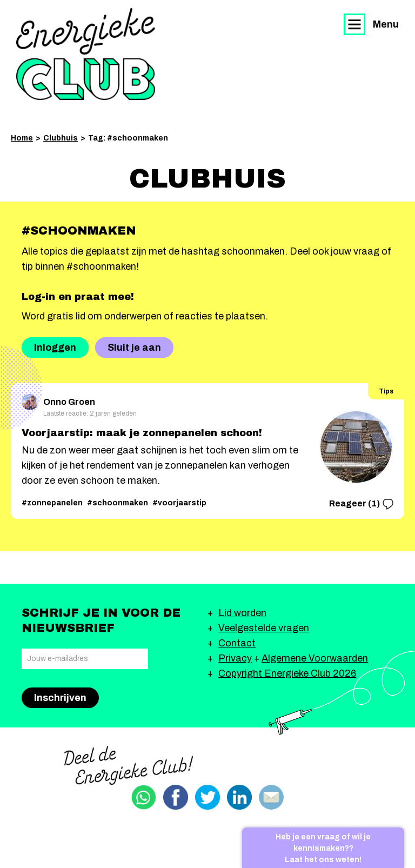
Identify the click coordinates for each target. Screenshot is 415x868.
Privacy (235, 658)
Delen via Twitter (207, 797)
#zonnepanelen (52, 503)
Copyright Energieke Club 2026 (287, 673)
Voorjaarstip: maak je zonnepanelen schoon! (142, 433)
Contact (237, 643)
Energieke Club (86, 54)
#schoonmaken (118, 503)
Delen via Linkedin (239, 797)
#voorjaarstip (179, 503)
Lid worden (242, 613)
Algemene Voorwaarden (315, 658)
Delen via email (271, 797)
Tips (386, 391)
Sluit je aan (134, 348)
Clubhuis (61, 138)
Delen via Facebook (176, 797)
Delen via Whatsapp (144, 797)
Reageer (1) (361, 504)
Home (22, 138)
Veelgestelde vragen (264, 628)
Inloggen (55, 348)
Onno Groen (58, 400)
